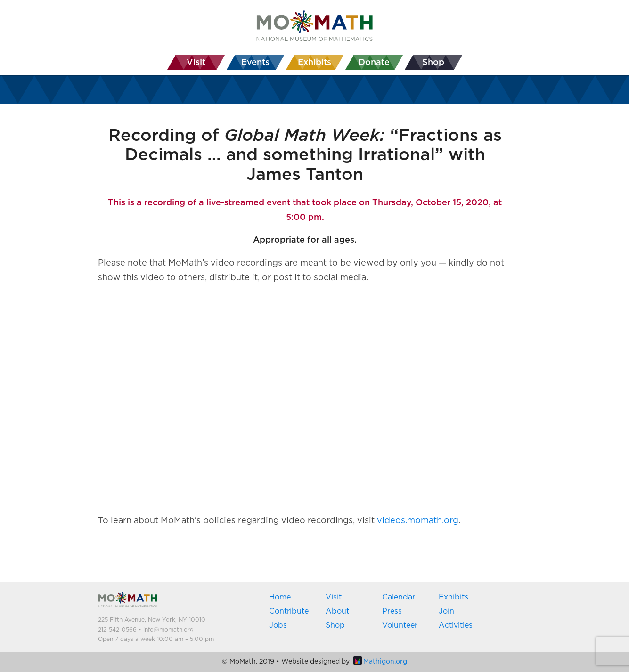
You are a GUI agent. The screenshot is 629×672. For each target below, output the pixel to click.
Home (280, 597)
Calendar (399, 597)
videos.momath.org (418, 521)
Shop (335, 625)
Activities (456, 625)
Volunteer (400, 625)
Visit (334, 597)
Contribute (289, 611)
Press (392, 611)
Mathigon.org (380, 662)
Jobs (278, 625)
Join (446, 611)
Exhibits (453, 597)
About (337, 611)
